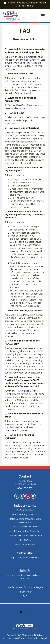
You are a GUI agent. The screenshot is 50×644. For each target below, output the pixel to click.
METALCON (25, 540)
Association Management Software (25, 627)
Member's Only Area (16, 430)
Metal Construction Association (25, 531)
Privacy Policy (25, 592)
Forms (41, 78)
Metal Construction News (25, 527)
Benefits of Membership (29, 105)
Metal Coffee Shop (25, 545)
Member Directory (30, 60)
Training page (23, 391)
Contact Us (30, 84)
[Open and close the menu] (34, 16)
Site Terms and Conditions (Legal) (25, 587)
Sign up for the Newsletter (25, 558)
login (7, 318)
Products (21, 443)
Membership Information (26, 117)
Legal (44, 638)
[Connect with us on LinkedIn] (22, 496)
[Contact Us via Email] (33, 496)
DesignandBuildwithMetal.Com (25, 536)
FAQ (25, 596)
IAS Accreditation (25, 510)
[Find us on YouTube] (28, 496)
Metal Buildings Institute (25, 515)
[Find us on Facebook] (17, 496)
